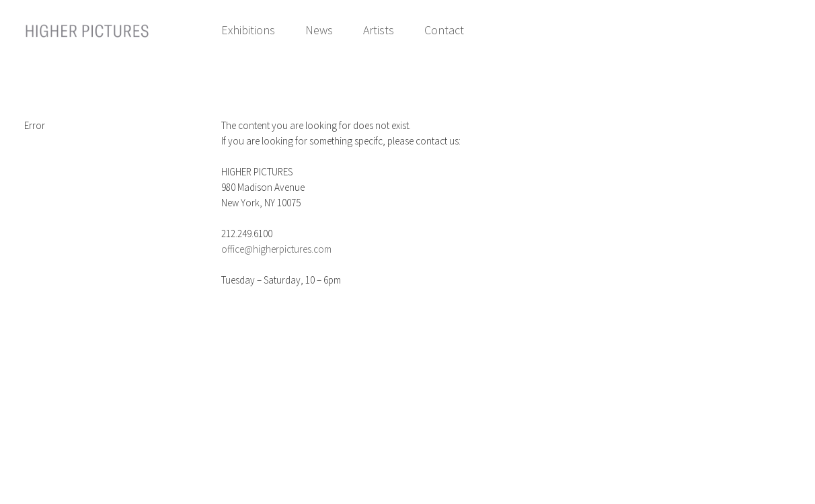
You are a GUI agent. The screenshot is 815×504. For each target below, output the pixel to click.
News (319, 30)
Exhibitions (248, 30)
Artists (379, 30)
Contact (444, 30)
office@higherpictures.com (276, 249)
